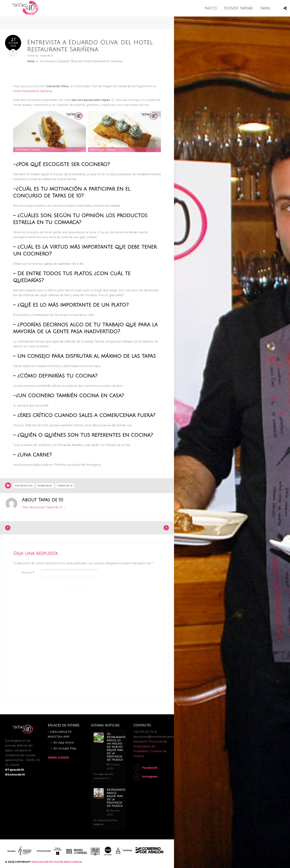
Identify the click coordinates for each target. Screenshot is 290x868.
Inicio (31, 61)
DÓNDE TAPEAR (238, 8)
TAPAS (265, 8)
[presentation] (44, 622)
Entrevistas (24, 486)
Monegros (45, 486)
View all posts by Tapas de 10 (44, 507)
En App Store (64, 743)
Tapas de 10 (47, 55)
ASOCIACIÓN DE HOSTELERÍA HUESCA (56, 862)
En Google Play (65, 748)
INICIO (211, 8)
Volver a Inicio (58, 757)
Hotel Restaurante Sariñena (33, 91)
